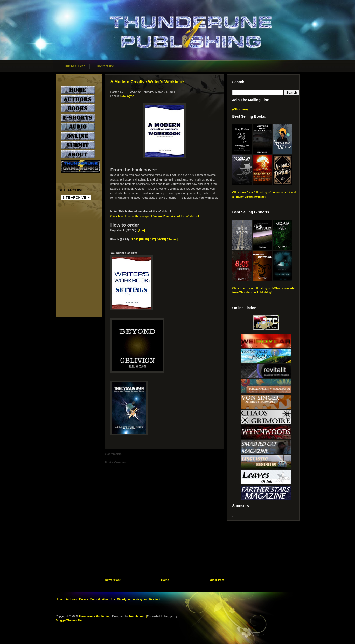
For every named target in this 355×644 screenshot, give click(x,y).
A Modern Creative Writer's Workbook (148, 82)
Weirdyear (124, 599)
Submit (95, 599)
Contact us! (105, 66)
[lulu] (141, 230)
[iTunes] (172, 239)
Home (165, 580)
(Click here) (240, 109)
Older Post (217, 580)
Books (83, 599)
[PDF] (134, 239)
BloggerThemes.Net (69, 620)
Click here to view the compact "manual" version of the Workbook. (156, 216)
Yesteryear (140, 599)
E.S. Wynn (127, 96)
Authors (71, 599)
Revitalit (155, 599)
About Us (109, 599)
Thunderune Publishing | (95, 616)
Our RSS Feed (75, 66)
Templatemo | (138, 616)
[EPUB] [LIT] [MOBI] (153, 239)
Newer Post (113, 580)
